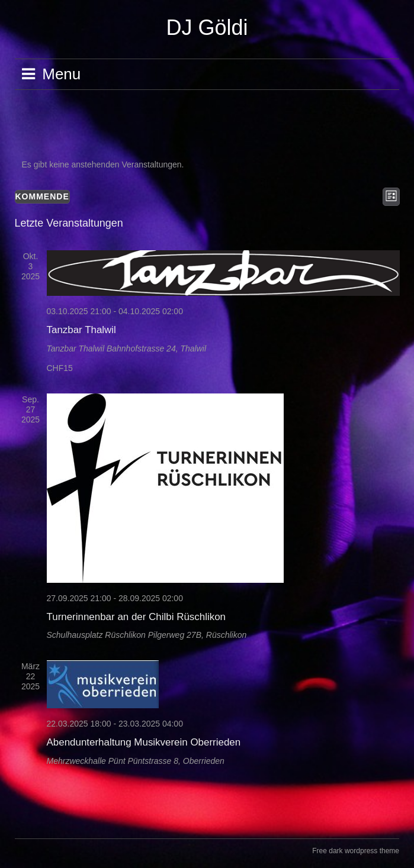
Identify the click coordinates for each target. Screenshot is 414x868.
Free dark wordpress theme (356, 851)
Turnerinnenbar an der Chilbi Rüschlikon (137, 617)
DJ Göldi (207, 28)
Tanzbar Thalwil (81, 330)
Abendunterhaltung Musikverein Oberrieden (144, 742)
